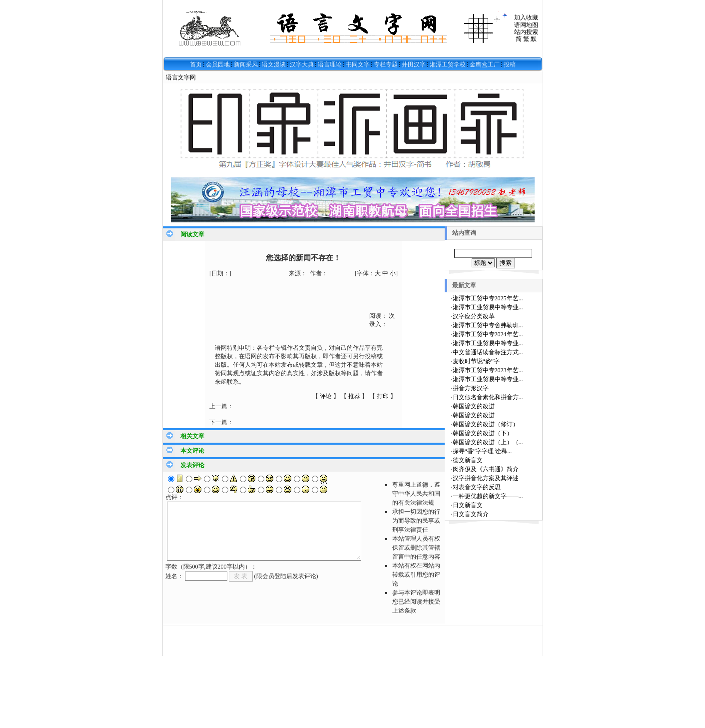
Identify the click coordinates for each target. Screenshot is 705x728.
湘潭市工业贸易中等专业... (488, 307)
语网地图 (526, 25)
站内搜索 (526, 32)
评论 (326, 396)
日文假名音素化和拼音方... (488, 397)
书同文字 (358, 64)
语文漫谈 (274, 64)
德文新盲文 (468, 460)
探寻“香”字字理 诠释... (482, 451)
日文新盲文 (468, 505)
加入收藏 (526, 17)
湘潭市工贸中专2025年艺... (488, 298)
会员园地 (218, 64)
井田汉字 (414, 64)
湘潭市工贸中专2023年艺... (488, 370)
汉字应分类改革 (474, 316)
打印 (383, 396)
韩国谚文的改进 (474, 406)
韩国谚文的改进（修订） (486, 424)
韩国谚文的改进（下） (483, 433)
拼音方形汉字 (471, 388)
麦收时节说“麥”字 (476, 361)
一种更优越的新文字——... (488, 496)
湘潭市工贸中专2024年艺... (488, 334)
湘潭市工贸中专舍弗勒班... (488, 325)
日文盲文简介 (471, 514)
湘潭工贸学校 (448, 64)
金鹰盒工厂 (485, 64)
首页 (196, 64)
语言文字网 (181, 77)
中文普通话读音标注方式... (488, 352)
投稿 (510, 64)
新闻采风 (246, 64)
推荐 (354, 396)
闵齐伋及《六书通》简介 (486, 469)
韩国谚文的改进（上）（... (488, 442)
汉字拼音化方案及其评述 (486, 478)
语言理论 (330, 64)
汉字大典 (302, 64)
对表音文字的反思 (477, 487)
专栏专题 (386, 64)
